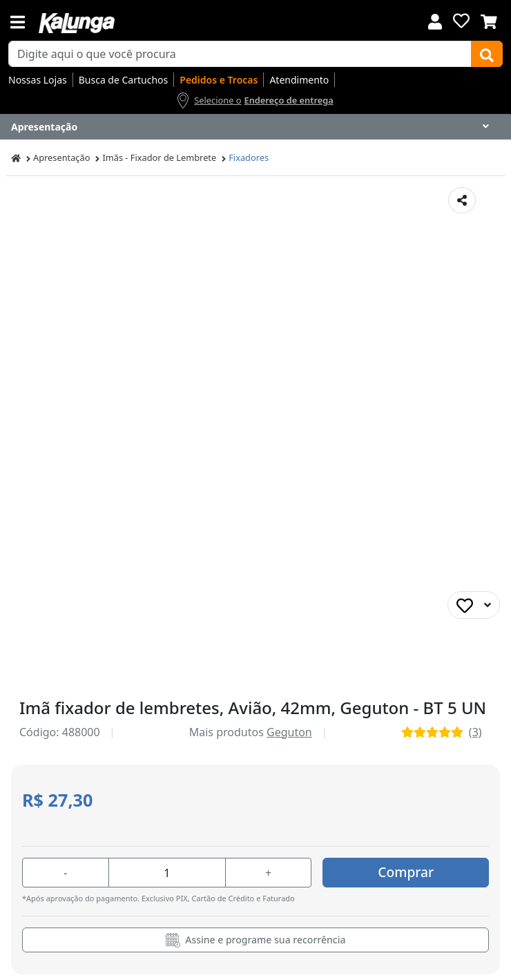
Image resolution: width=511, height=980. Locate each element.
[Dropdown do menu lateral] (256, 127)
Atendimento (299, 80)
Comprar (406, 872)
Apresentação (61, 157)
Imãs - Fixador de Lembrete (159, 157)
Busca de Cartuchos (124, 80)
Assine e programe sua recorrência (256, 941)
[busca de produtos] (240, 54)
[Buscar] (487, 54)
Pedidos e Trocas (219, 80)
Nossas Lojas (38, 80)
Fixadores (249, 157)
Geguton (289, 732)
